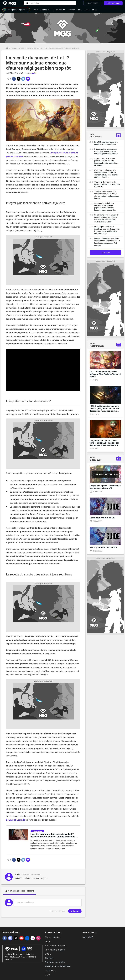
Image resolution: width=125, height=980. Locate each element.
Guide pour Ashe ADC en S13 (103, 548)
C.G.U (48, 954)
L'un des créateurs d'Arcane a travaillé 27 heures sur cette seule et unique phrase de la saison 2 (54, 835)
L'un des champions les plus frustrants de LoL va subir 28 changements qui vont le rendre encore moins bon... (106, 174)
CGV (47, 975)
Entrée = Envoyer (59, 911)
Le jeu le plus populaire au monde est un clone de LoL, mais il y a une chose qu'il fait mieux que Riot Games (107, 230)
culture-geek (38, 831)
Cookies (49, 958)
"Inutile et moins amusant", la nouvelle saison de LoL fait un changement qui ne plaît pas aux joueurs (107, 195)
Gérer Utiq (50, 971)
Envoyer (75, 911)
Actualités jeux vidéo (18, 48)
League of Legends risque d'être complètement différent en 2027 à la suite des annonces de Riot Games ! (107, 242)
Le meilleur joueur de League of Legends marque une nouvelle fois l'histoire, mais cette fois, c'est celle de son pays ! (106, 218)
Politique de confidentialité (58, 966)
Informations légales (55, 950)
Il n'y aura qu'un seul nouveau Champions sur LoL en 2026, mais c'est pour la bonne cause (106, 151)
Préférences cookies (55, 962)
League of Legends (16, 820)
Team (48, 941)
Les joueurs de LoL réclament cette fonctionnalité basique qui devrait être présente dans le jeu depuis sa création (105, 443)
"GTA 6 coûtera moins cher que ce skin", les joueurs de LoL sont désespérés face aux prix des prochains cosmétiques (105, 409)
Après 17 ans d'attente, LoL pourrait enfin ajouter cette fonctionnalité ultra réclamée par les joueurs (107, 162)
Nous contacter (52, 937)
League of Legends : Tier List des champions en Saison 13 (105, 487)
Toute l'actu (105, 253)
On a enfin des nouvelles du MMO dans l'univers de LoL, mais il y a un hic (107, 184)
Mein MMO (88, 937)
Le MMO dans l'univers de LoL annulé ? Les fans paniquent (106, 143)
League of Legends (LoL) (35, 48)
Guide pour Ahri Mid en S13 (102, 518)
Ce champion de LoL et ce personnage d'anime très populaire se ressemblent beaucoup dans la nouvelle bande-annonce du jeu (105, 207)
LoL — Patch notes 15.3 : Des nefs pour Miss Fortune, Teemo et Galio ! (105, 374)
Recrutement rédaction (56, 946)
